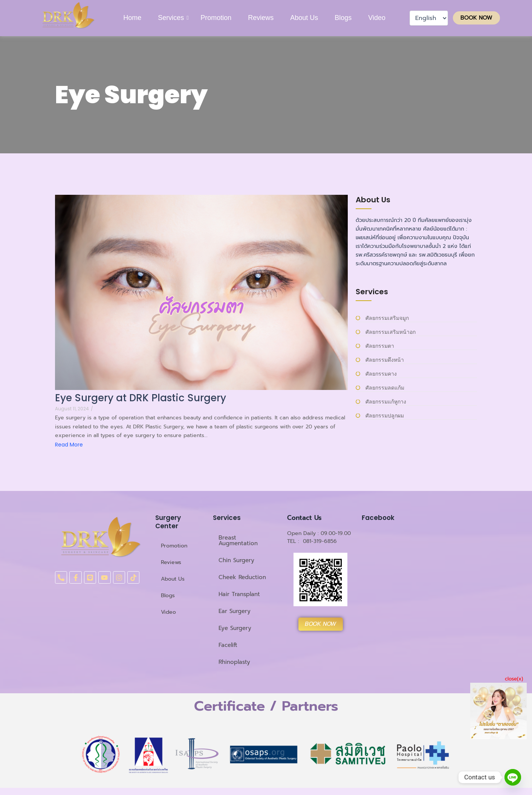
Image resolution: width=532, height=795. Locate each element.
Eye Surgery (235, 628)
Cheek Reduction (242, 577)
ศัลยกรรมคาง (381, 374)
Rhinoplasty (234, 662)
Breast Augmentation (238, 540)
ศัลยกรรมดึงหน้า (385, 360)
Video (377, 18)
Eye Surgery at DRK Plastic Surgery (141, 398)
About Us (304, 18)
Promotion (216, 18)
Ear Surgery (235, 611)
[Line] (513, 777)
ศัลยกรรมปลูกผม (385, 416)
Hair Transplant (239, 594)
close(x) (514, 679)
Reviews (261, 18)
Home (132, 18)
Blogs (343, 18)
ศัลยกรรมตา (380, 346)
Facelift (228, 645)
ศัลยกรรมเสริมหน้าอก (391, 332)
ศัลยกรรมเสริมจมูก (387, 318)
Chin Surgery (236, 560)
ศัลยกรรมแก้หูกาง (386, 402)
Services (171, 18)
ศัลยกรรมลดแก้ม (385, 388)
